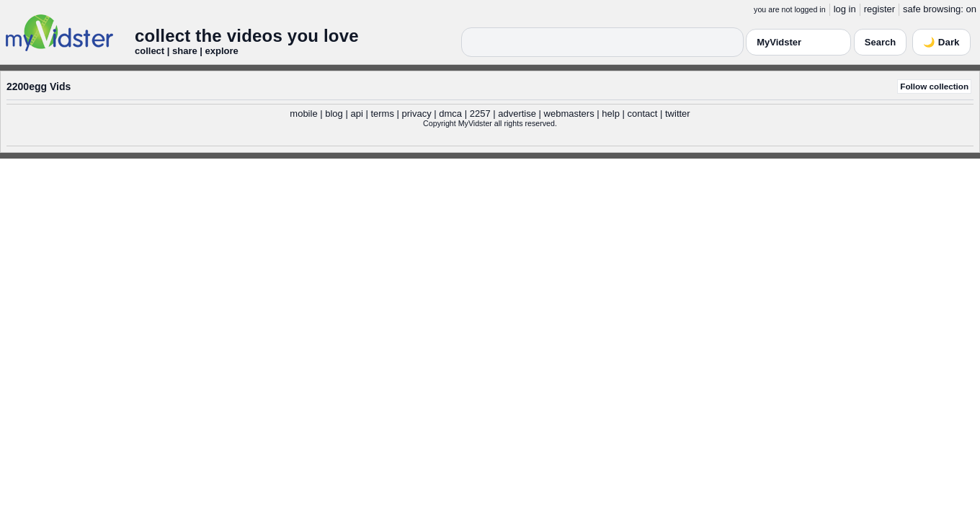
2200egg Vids (39, 86)
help (611, 114)
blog (334, 114)
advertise (517, 114)
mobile (303, 114)
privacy (417, 114)
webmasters (569, 114)
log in (845, 9)
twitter (678, 114)
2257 (480, 114)
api (356, 114)
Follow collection (934, 86)
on (971, 9)
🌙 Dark (941, 42)
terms (382, 114)
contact (642, 114)
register (879, 9)
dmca (450, 114)
